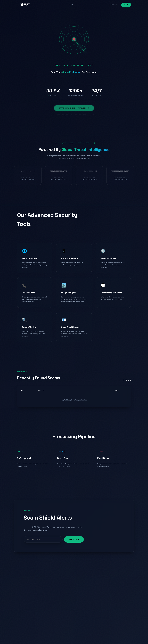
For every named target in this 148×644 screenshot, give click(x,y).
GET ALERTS (74, 539)
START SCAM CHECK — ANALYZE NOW (74, 108)
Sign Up (126, 5)
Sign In (114, 5)
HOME (71, 5)
